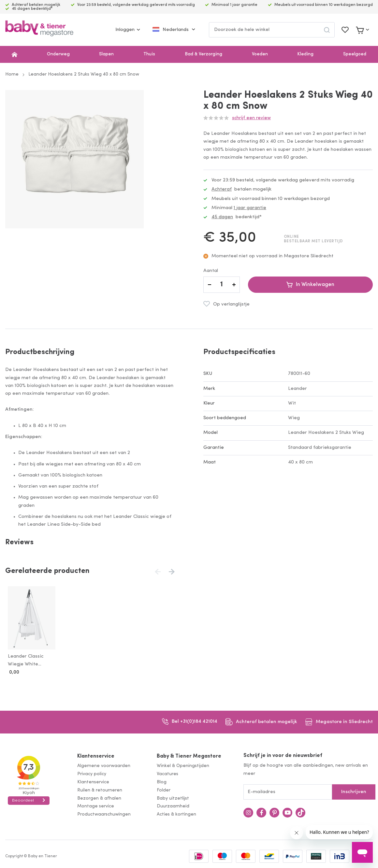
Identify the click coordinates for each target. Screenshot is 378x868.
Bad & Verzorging (204, 54)
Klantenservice (96, 755)
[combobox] (272, 30)
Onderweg (58, 54)
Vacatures (167, 773)
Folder (164, 789)
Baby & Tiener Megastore (189, 755)
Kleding (305, 54)
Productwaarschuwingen (104, 813)
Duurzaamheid (173, 805)
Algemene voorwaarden (104, 765)
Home (12, 74)
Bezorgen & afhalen (99, 797)
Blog (162, 781)
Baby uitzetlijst (173, 797)
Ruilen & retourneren (100, 789)
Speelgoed (355, 54)
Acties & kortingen (176, 813)
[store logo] (39, 30)
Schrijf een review (251, 118)
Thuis (149, 54)
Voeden (260, 54)
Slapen (106, 54)
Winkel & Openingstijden (183, 765)
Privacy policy (92, 773)
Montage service (96, 805)
